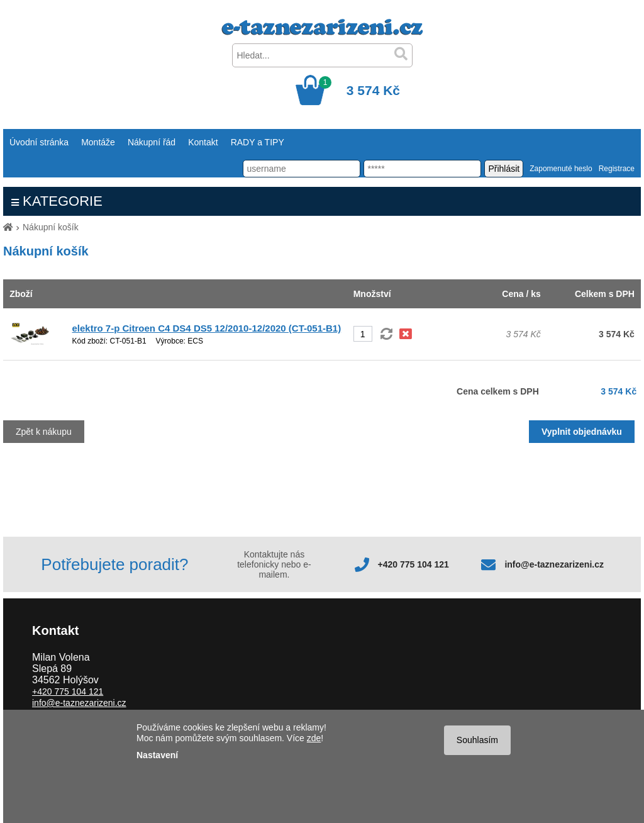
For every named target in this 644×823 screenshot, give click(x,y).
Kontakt (203, 142)
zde (314, 738)
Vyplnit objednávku (582, 432)
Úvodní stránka (39, 142)
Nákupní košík (51, 227)
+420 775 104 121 (414, 564)
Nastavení (157, 755)
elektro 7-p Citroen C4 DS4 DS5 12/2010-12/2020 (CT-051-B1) (207, 328)
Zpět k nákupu (44, 432)
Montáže (98, 142)
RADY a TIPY (258, 142)
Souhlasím (477, 740)
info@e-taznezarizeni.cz (554, 564)
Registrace (617, 169)
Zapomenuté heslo (561, 169)
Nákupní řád (152, 142)
